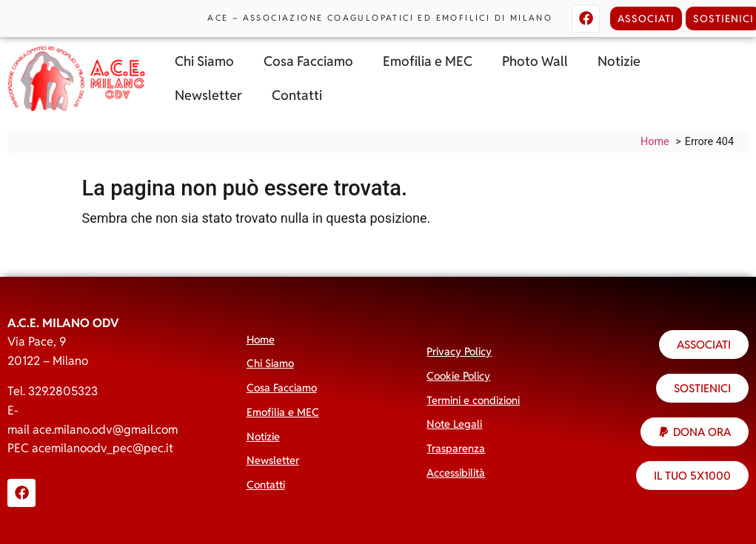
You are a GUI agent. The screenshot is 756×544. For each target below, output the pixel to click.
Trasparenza (456, 448)
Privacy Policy (459, 351)
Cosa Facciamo (308, 61)
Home (261, 339)
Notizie (619, 61)
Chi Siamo (204, 61)
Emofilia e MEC (428, 61)
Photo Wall (535, 61)
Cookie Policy (458, 376)
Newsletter (208, 95)
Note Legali (454, 424)
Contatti (297, 95)
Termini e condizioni (473, 400)
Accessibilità (456, 473)
